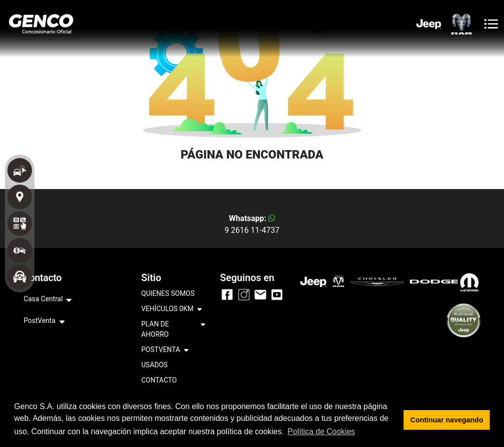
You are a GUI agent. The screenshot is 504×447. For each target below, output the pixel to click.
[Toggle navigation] (491, 24)
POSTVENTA (165, 350)
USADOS (155, 365)
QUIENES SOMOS (168, 293)
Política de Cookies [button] (321, 431)
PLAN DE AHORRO (173, 330)
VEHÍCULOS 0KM (172, 309)
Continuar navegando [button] (447, 420)
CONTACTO (159, 380)
